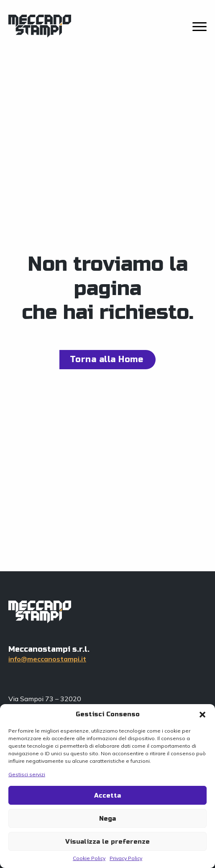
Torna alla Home (107, 359)
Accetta (107, 795)
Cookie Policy (89, 858)
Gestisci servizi (27, 774)
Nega (107, 819)
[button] (202, 715)
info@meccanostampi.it (47, 659)
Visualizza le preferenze (107, 842)
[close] (200, 27)
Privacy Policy (126, 858)
